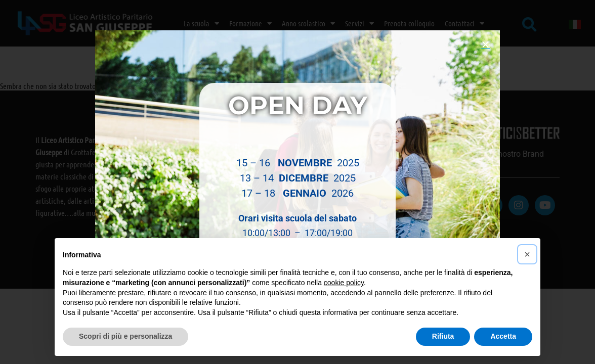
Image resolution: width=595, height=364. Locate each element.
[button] (485, 45)
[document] (297, 182)
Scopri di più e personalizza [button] (125, 336)
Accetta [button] (503, 336)
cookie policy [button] (344, 283)
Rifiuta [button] (443, 336)
